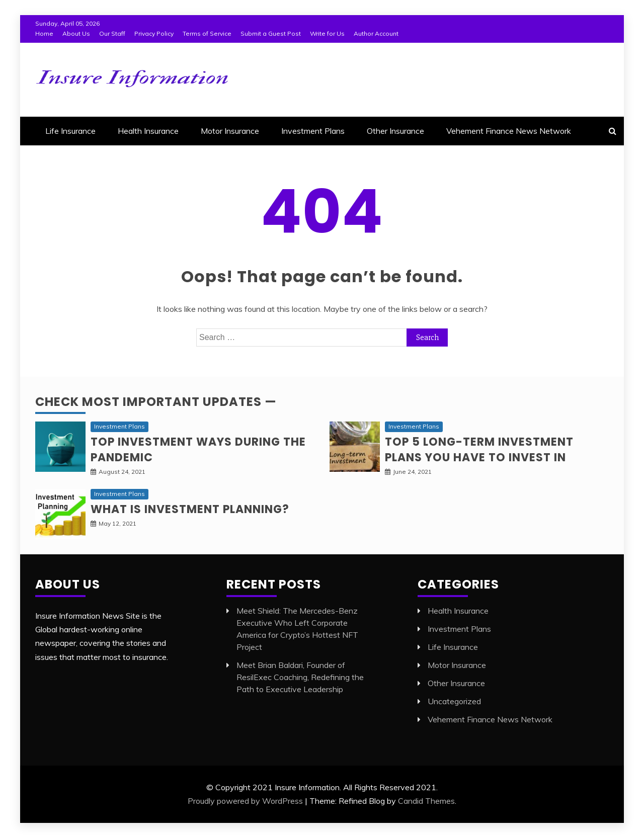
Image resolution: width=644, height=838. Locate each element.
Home (44, 33)
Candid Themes (426, 801)
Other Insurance (395, 131)
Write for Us (327, 33)
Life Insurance (70, 131)
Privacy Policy (154, 33)
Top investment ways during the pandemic (198, 450)
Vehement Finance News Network (509, 131)
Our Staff (112, 33)
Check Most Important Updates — (156, 402)
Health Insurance (148, 131)
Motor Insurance (230, 131)
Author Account (376, 33)
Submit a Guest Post (271, 33)
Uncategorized (454, 701)
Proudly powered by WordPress (245, 801)
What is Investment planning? (190, 509)
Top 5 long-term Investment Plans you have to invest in (479, 450)
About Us (76, 33)
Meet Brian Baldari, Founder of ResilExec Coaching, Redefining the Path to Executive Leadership (300, 677)
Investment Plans (313, 131)
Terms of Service (207, 33)
